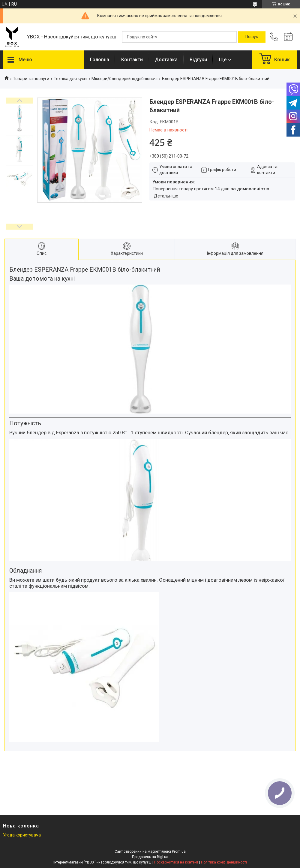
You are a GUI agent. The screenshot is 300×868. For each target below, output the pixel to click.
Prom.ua (179, 851)
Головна (100, 60)
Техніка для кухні (70, 79)
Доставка (166, 60)
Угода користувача (22, 835)
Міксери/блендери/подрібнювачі (124, 79)
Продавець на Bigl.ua (150, 857)
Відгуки (198, 60)
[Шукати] (252, 37)
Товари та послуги (31, 79)
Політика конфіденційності (224, 862)
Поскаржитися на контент (176, 862)
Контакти (132, 60)
